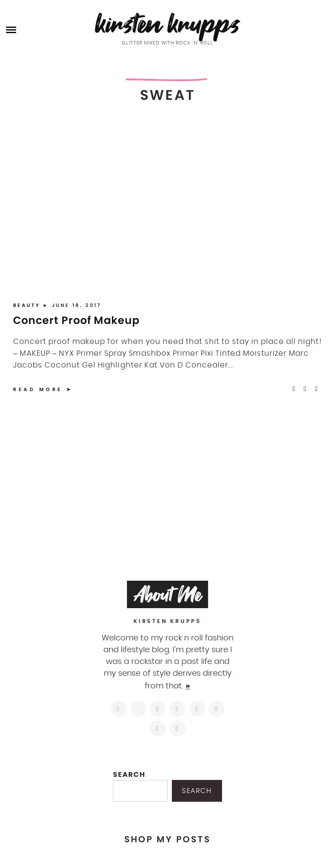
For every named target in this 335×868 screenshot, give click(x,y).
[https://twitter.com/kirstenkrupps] (138, 709)
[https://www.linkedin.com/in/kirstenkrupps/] (197, 709)
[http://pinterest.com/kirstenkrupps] (178, 709)
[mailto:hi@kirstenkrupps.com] (158, 728)
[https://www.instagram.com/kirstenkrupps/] (119, 709)
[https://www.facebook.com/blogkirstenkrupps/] (158, 709)
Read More (38, 389)
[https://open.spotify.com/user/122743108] (178, 728)
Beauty (28, 305)
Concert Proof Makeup (76, 320)
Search (129, 774)
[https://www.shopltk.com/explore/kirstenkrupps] (217, 709)
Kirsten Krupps (168, 24)
